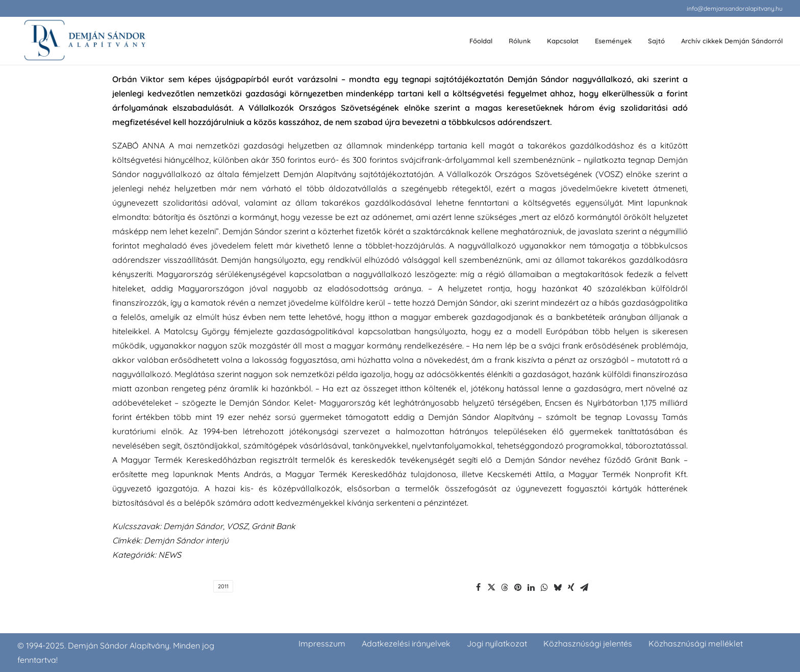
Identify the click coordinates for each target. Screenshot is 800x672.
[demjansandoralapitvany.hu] (84, 41)
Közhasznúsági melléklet (696, 643)
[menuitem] (735, 8)
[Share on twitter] (491, 587)
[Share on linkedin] (531, 587)
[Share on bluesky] (558, 587)
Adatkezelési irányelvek (406, 643)
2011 (223, 586)
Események (613, 41)
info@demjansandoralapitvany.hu (735, 8)
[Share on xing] (571, 587)
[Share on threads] (505, 587)
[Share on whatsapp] (544, 587)
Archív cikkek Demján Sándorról (732, 41)
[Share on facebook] (478, 587)
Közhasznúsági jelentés (588, 643)
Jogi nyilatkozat (497, 643)
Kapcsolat (563, 41)
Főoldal (481, 41)
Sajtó (656, 41)
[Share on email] (584, 587)
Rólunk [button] (520, 41)
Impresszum (322, 643)
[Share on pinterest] (518, 587)
